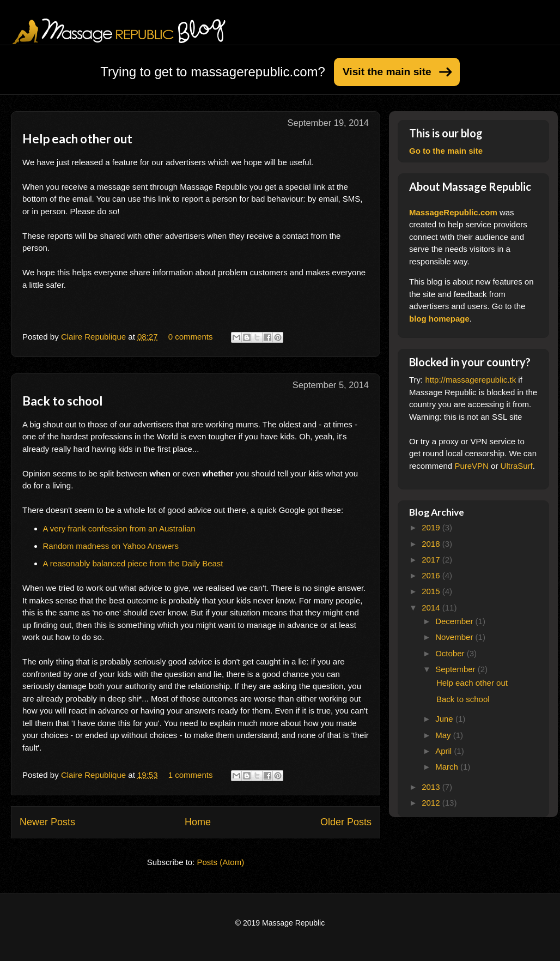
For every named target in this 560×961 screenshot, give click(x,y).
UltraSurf (517, 466)
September (456, 669)
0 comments (191, 337)
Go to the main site (446, 151)
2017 (432, 560)
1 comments (191, 775)
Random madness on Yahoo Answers (111, 546)
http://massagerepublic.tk (470, 380)
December (455, 621)
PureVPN (471, 466)
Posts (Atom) (221, 862)
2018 (432, 544)
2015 (432, 591)
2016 (432, 575)
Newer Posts (47, 822)
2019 (432, 527)
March (448, 767)
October (451, 653)
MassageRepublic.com (453, 212)
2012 (432, 803)
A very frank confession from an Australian (119, 528)
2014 (432, 608)
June (445, 719)
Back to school (63, 401)
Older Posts (346, 822)
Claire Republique (95, 337)
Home (198, 822)
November (455, 637)
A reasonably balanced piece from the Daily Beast (133, 563)
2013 (432, 787)
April (445, 751)
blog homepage (439, 319)
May (444, 735)
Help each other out (77, 139)
